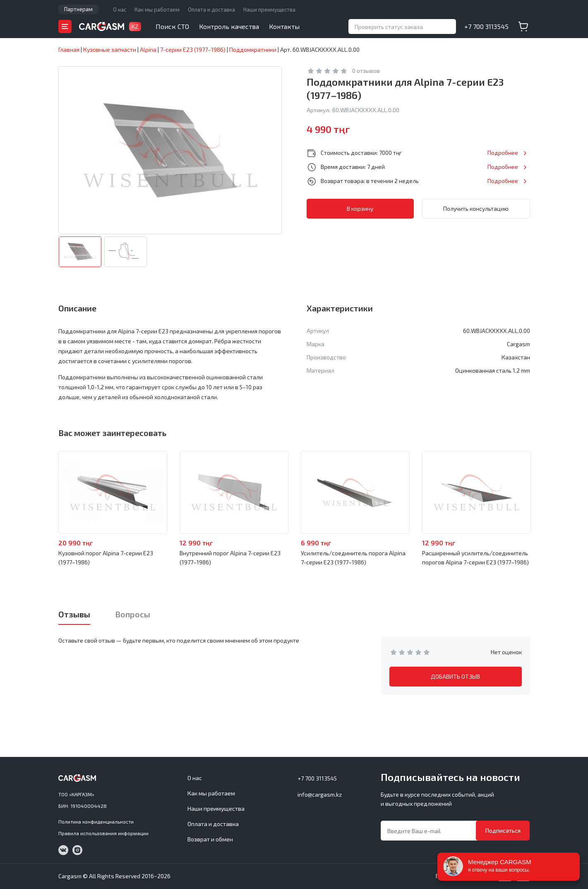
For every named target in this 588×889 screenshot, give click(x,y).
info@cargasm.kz (320, 794)
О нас (120, 10)
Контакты (284, 26)
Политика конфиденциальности (96, 822)
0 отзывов (366, 71)
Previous (36, 493)
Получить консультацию (476, 208)
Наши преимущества (269, 10)
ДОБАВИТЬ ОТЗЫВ (455, 676)
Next (552, 493)
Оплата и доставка (211, 10)
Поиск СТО (172, 26)
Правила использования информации (103, 833)
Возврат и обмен (210, 839)
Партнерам (78, 9)
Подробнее (503, 153)
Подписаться (503, 830)
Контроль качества (229, 26)
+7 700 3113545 (486, 26)
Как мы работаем (157, 10)
